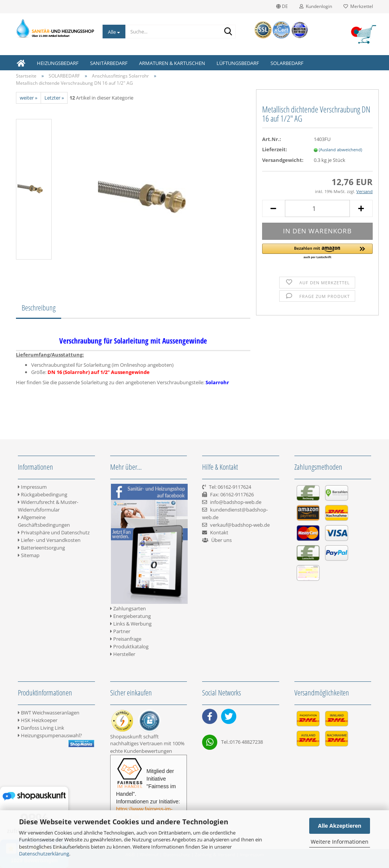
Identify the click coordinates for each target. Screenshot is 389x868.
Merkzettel (358, 6)
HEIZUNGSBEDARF (58, 63)
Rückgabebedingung (43, 494)
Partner (120, 631)
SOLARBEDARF (287, 63)
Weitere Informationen (340, 842)
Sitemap (29, 555)
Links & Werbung (131, 624)
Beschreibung (39, 308)
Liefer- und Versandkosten (49, 540)
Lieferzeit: (275, 149)
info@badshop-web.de (236, 502)
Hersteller (123, 654)
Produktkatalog (129, 646)
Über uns (221, 540)
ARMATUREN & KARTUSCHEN (172, 63)
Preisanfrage (126, 639)
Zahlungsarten (128, 608)
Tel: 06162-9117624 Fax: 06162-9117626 (228, 494)
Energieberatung (130, 616)
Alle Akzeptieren (340, 826)
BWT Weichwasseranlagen (49, 713)
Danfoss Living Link (41, 728)
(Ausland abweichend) (340, 150)
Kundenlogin (316, 6)
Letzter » (54, 98)
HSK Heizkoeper (38, 720)
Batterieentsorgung (41, 548)
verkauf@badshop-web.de (240, 525)
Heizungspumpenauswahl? (50, 735)
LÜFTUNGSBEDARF (238, 63)
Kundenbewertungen (148, 751)
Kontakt (219, 532)
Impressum (32, 487)
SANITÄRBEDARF (109, 63)
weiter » (28, 98)
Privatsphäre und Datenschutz (54, 532)
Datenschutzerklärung (44, 854)
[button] (317, 252)
